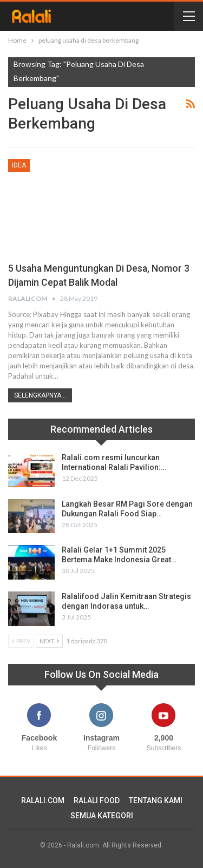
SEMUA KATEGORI (102, 816)
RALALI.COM (43, 800)
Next (49, 641)
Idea (19, 165)
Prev (21, 641)
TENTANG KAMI (156, 800)
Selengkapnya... (40, 395)
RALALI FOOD (97, 800)
